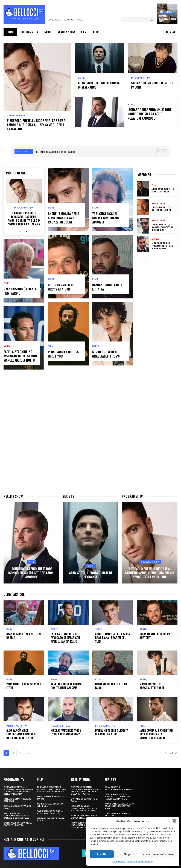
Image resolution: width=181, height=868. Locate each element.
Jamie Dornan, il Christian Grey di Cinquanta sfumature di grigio (156, 734)
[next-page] (26, 231)
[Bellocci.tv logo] (25, 14)
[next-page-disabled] (144, 258)
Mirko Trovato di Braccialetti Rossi (106, 354)
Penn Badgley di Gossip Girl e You (65, 354)
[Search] (151, 20)
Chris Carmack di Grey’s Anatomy (61, 287)
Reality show (61, 725)
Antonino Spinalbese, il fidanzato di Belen (163, 190)
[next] (164, 151)
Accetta (102, 854)
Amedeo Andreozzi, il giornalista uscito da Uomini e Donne (162, 227)
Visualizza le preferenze (158, 854)
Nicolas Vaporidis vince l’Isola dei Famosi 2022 (66, 732)
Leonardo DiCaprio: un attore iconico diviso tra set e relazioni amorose (149, 114)
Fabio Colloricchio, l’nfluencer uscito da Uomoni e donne (162, 245)
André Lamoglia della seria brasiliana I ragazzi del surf (64, 218)
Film (130, 105)
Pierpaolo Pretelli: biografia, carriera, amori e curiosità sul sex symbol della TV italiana (37, 124)
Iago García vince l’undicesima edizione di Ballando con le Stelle (21, 734)
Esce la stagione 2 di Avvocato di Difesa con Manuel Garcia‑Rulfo (20, 356)
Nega (127, 854)
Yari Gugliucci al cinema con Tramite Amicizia (107, 218)
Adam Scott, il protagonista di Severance (99, 85)
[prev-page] (21, 231)
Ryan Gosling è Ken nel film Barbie (20, 291)
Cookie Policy (119, 862)
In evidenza (158, 203)
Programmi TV (166, 12)
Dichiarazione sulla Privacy (140, 862)
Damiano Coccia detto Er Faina (108, 287)
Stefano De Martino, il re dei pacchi (152, 85)
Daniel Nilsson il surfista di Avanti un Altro (112, 732)
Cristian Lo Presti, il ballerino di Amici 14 (162, 208)
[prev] (159, 151)
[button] (174, 821)
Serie (81, 78)
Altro (155, 239)
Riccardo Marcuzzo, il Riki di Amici (167, 19)
